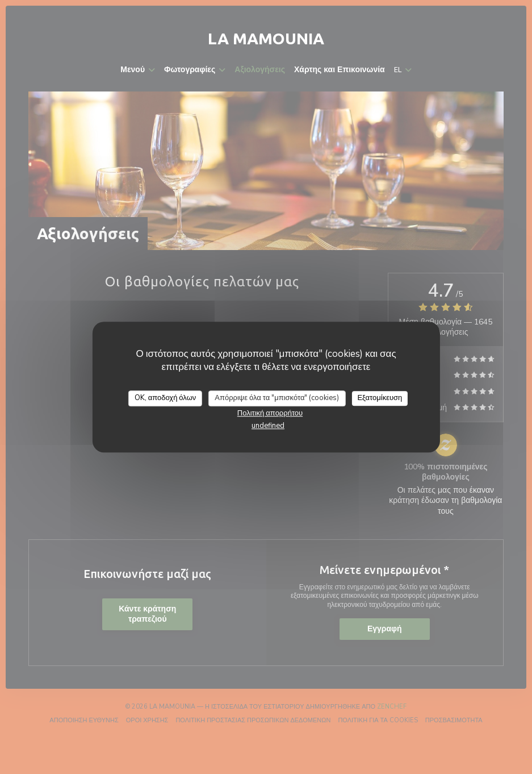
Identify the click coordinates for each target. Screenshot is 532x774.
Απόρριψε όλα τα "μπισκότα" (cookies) (277, 398)
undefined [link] (268, 426)
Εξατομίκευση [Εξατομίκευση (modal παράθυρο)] (380, 398)
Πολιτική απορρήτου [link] (270, 413)
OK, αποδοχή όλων (166, 398)
